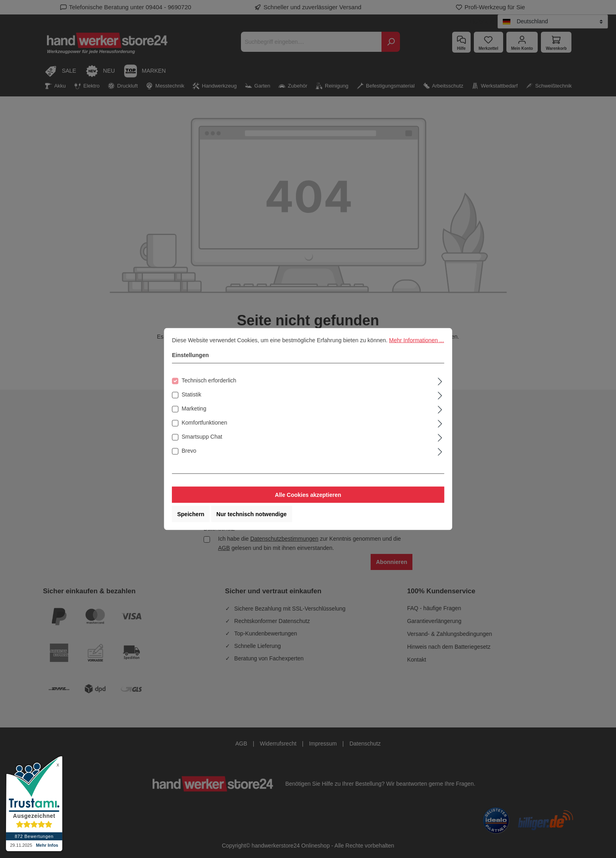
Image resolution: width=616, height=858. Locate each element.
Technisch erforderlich (209, 380)
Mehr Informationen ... (417, 340)
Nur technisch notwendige (252, 514)
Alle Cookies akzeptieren (308, 495)
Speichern (191, 514)
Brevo (189, 451)
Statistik (191, 394)
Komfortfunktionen (204, 423)
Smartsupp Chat (202, 437)
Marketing (194, 409)
